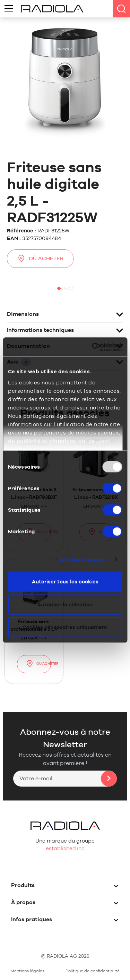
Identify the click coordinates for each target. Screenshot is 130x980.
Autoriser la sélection (65, 604)
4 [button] (71, 288)
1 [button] (59, 288)
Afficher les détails (84, 559)
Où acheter (40, 258)
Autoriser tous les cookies (65, 581)
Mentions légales (27, 971)
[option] (65, 277)
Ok (109, 779)
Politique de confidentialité (93, 971)
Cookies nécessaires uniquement (65, 627)
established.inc (65, 848)
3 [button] (67, 288)
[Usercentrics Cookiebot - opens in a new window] (93, 347)
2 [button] (63, 288)
